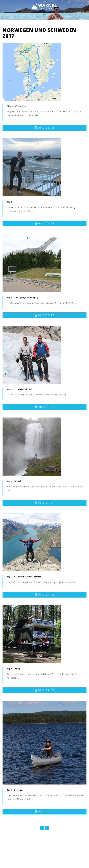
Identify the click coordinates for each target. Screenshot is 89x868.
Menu (44, 14)
